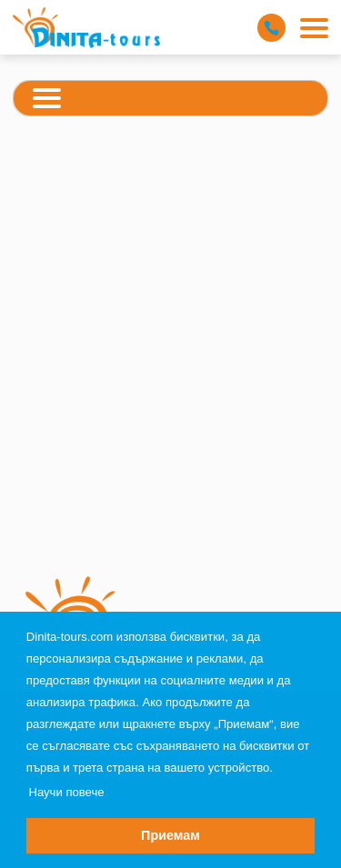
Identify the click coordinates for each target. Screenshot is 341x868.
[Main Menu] (314, 28)
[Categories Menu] (47, 101)
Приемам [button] (170, 835)
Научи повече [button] (66, 792)
